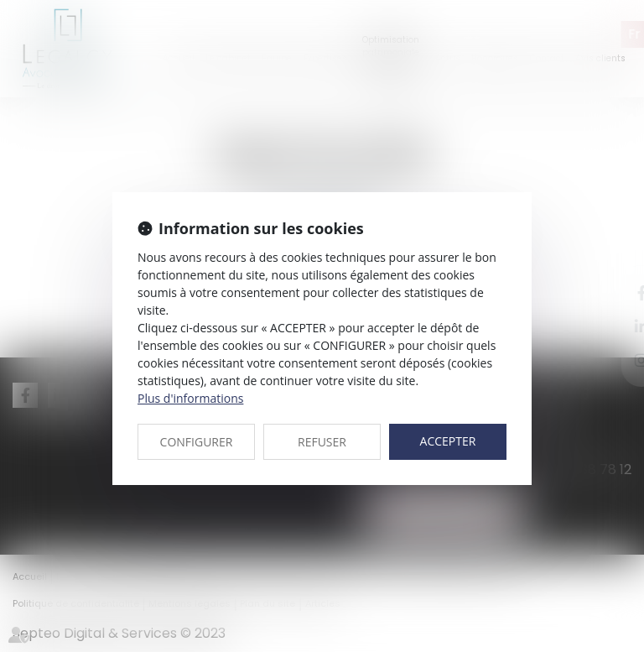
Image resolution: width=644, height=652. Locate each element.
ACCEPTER (448, 441)
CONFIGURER (197, 442)
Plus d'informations (190, 398)
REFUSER (322, 442)
